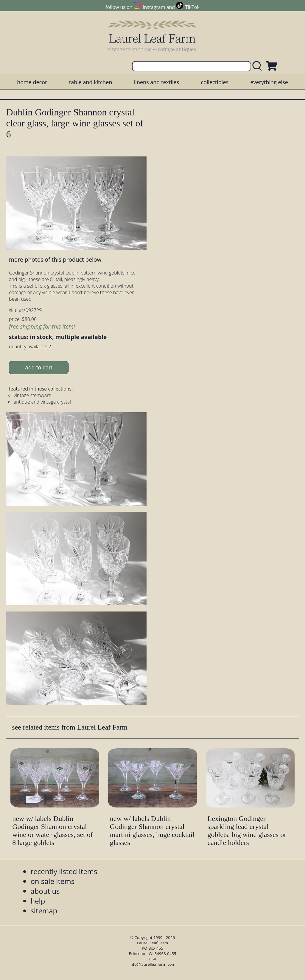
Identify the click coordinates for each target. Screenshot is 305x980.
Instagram (154, 7)
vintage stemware (32, 395)
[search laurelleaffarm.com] (259, 66)
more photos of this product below (55, 259)
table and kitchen (91, 82)
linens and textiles (157, 82)
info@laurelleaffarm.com (152, 964)
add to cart (39, 367)
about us (45, 891)
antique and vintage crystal (42, 402)
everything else (269, 82)
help (38, 901)
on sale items (52, 881)
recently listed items (64, 871)
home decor (32, 82)
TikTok (192, 7)
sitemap (44, 911)
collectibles (215, 82)
